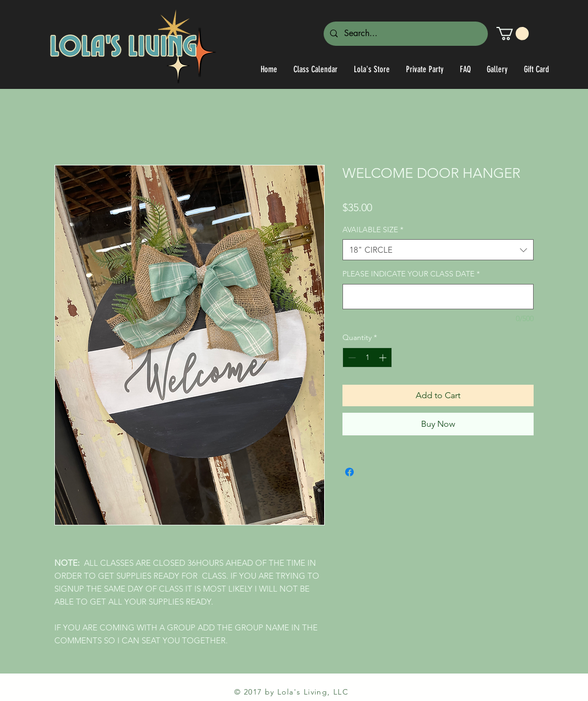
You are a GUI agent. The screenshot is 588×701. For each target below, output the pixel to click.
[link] (513, 33)
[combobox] (438, 250)
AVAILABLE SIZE (373, 230)
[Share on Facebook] (349, 472)
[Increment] (384, 358)
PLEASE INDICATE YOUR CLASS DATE (411, 274)
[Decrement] (351, 358)
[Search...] (405, 34)
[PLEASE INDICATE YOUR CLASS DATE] (438, 297)
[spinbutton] (367, 358)
